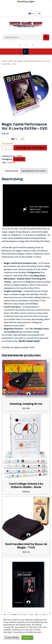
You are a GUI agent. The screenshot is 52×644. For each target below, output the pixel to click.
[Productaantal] (7, 147)
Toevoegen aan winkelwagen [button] (28, 394)
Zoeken (46, 37)
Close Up (12, 61)
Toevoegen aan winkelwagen (30, 148)
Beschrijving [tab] (12, 171)
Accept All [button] (27, 638)
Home (4, 61)
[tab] (26, 52)
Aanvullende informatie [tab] (33, 171)
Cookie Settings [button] (12, 638)
